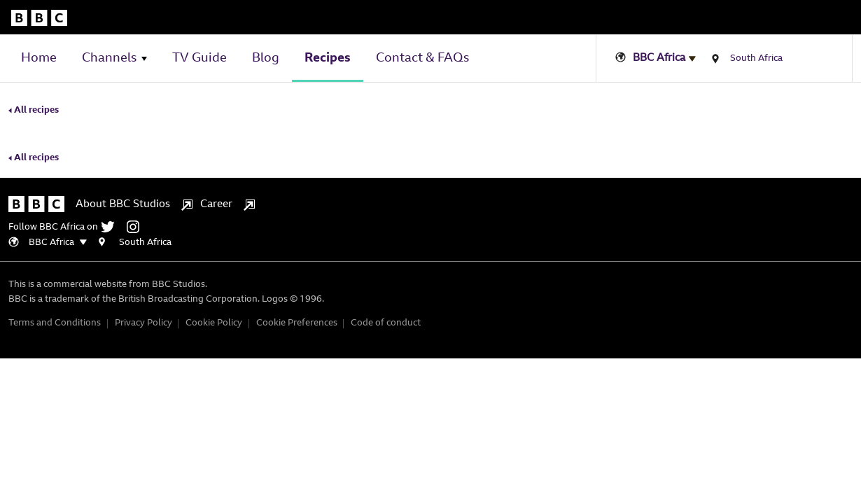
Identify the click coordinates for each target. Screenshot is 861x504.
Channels (109, 59)
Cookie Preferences (722, 333)
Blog (266, 59)
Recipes (328, 59)
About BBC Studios (134, 270)
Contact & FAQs (422, 59)
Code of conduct (811, 333)
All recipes (34, 138)
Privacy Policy (568, 333)
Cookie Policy (639, 333)
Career (236, 270)
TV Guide (199, 59)
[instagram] (539, 265)
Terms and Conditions (479, 333)
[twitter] (515, 265)
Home (39, 59)
